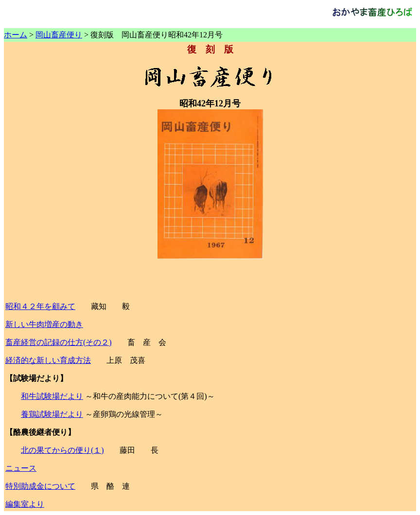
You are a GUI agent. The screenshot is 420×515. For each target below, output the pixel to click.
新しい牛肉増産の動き (44, 324)
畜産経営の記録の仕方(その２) (59, 342)
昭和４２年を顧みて (40, 306)
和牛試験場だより (52, 396)
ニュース (21, 468)
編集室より (25, 504)
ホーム (16, 35)
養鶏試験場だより (52, 414)
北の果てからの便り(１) (62, 450)
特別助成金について (40, 486)
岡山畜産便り (59, 35)
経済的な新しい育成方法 (48, 360)
